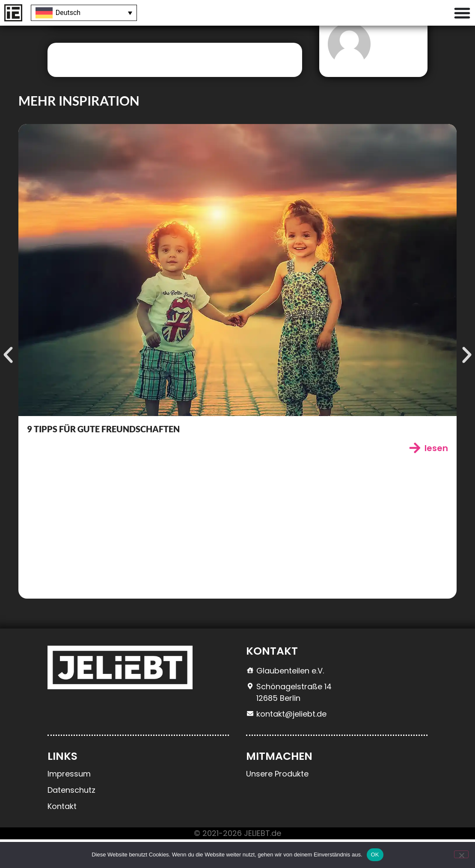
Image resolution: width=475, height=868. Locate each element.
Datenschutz (71, 819)
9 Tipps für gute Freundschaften (103, 458)
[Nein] (461, 854)
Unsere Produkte (277, 802)
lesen (436, 477)
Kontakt (62, 835)
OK (375, 855)
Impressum (69, 802)
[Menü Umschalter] (462, 13)
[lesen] (415, 477)
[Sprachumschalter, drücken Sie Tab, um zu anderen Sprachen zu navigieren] (84, 13)
